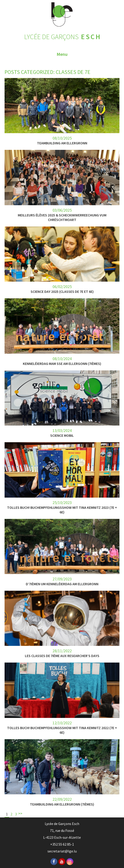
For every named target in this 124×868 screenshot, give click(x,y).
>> (20, 813)
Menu (62, 54)
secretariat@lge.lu (62, 851)
